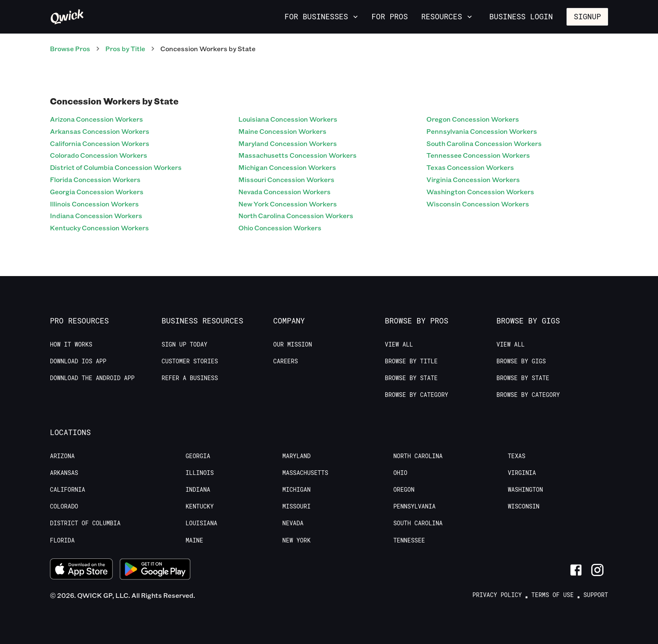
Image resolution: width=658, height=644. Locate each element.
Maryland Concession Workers (288, 143)
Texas (517, 456)
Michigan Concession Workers (287, 167)
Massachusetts (305, 473)
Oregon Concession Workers (473, 119)
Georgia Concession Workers (97, 192)
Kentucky (200, 506)
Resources (448, 16)
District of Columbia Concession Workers (116, 167)
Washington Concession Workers (480, 192)
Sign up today (184, 344)
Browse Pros (70, 48)
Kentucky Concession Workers (99, 228)
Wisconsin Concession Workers (478, 204)
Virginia (522, 473)
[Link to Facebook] (576, 570)
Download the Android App (92, 378)
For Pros (389, 16)
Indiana (198, 490)
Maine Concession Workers (282, 131)
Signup (587, 16)
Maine (194, 540)
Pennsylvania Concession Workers (482, 131)
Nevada (293, 523)
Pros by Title (125, 48)
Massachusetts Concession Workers (298, 155)
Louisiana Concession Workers (288, 119)
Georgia (198, 456)
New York (296, 540)
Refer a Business (190, 378)
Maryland (296, 456)
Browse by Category (416, 395)
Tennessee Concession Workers (478, 155)
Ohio (400, 473)
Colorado (64, 506)
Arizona (62, 456)
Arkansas (64, 473)
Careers (286, 361)
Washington (525, 490)
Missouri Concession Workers (286, 179)
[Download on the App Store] (81, 570)
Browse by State (411, 378)
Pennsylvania (414, 506)
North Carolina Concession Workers (296, 215)
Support (596, 595)
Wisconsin (524, 506)
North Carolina (418, 456)
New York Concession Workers (288, 204)
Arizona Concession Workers (97, 119)
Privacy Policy (497, 595)
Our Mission (292, 344)
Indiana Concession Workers (96, 215)
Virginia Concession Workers (473, 179)
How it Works (71, 344)
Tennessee (409, 540)
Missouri (296, 506)
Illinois (200, 473)
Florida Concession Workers (95, 179)
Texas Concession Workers (470, 167)
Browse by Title (411, 361)
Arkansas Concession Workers (100, 131)
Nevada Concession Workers (285, 192)
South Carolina (418, 523)
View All (399, 344)
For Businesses (322, 16)
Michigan (296, 490)
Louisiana (201, 523)
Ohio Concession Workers (280, 228)
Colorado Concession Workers (99, 155)
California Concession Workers (100, 143)
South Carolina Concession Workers (484, 143)
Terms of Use (552, 595)
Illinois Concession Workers (94, 204)
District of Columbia (85, 523)
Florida (62, 540)
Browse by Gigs (521, 361)
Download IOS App (78, 361)
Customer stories (190, 361)
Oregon (404, 490)
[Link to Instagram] (597, 570)
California (68, 490)
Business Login (521, 16)
